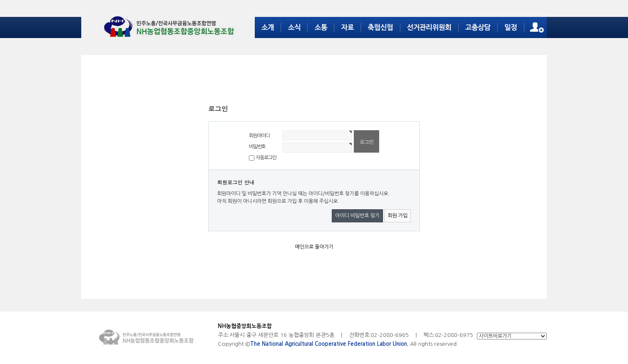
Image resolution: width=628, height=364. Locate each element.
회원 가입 (398, 216)
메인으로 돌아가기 (314, 247)
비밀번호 (257, 147)
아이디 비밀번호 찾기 (357, 216)
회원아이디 (259, 136)
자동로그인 (266, 158)
